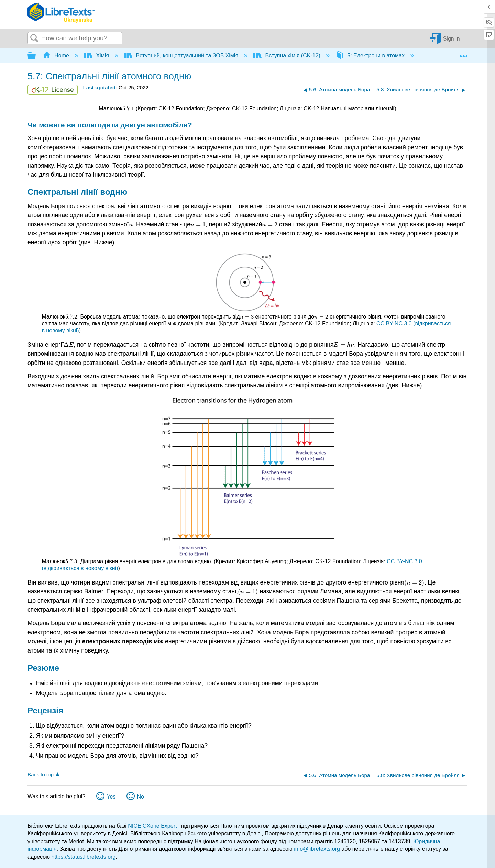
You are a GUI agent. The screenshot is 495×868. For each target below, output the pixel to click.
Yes (111, 797)
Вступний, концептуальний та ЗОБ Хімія (182, 55)
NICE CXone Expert (153, 826)
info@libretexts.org (317, 849)
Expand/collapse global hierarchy (36, 56)
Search (34, 38)
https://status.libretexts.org (84, 857)
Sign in (452, 38)
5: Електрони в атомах (371, 55)
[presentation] (128, 108)
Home (57, 55)
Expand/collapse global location (463, 54)
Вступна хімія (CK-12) (288, 55)
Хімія (97, 55)
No (140, 797)
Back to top (41, 774)
